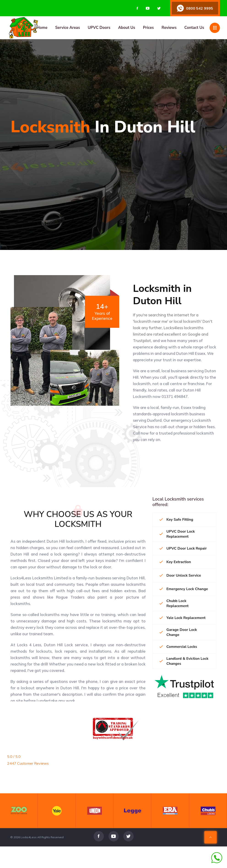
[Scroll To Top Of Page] (211, 849)
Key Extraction (175, 562)
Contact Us (194, 28)
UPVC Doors (99, 28)
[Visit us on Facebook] (137, 8)
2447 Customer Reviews (28, 763)
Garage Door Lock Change (178, 632)
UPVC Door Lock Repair (183, 548)
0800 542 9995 (200, 8)
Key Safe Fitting (176, 520)
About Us (127, 28)
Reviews (169, 28)
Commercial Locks (178, 647)
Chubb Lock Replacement (174, 603)
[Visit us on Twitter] (159, 8)
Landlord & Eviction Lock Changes (184, 661)
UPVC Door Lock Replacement (177, 534)
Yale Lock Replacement (182, 618)
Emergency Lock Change (184, 589)
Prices (148, 28)
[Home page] (46, 28)
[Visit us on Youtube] (148, 8)
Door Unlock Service (180, 575)
